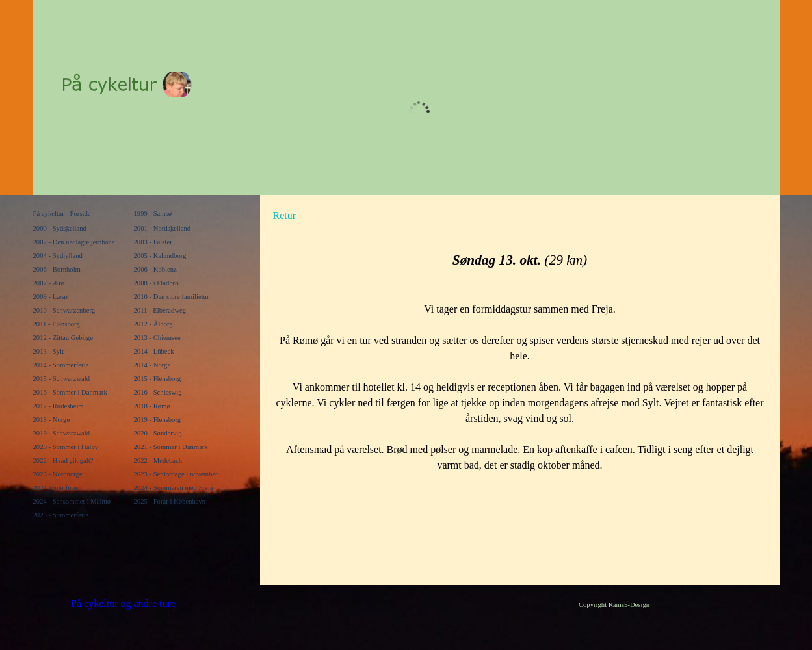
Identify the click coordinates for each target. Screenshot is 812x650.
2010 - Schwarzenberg (64, 310)
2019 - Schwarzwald (62, 433)
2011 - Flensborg (57, 324)
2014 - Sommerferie (61, 365)
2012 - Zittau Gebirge (63, 338)
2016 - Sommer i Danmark (70, 392)
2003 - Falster (153, 242)
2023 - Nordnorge (58, 474)
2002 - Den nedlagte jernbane (74, 242)
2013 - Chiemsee (157, 338)
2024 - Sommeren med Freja (174, 488)
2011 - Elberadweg (160, 310)
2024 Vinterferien (58, 488)
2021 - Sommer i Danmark (171, 447)
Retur (285, 215)
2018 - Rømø (152, 406)
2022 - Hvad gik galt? (63, 461)
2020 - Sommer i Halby (66, 447)
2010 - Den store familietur (172, 297)
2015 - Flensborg (158, 379)
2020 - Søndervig (158, 433)
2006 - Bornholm (57, 269)
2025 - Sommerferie (61, 515)
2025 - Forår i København (170, 501)
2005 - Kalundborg (160, 256)
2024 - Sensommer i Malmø (72, 501)
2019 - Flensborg (158, 420)
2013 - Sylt (48, 351)
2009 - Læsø (50, 297)
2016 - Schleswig (158, 392)
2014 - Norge (152, 365)
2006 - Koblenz (155, 269)
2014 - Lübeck (154, 351)
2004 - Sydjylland (58, 256)
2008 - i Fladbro (156, 283)
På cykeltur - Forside (62, 214)
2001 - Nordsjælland (163, 228)
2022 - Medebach (158, 461)
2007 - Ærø (49, 283)
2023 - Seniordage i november (176, 474)
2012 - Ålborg (153, 324)
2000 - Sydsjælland (60, 228)
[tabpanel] (390, 216)
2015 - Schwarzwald (62, 379)
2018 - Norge (52, 420)
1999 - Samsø (153, 214)
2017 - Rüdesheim (59, 406)
